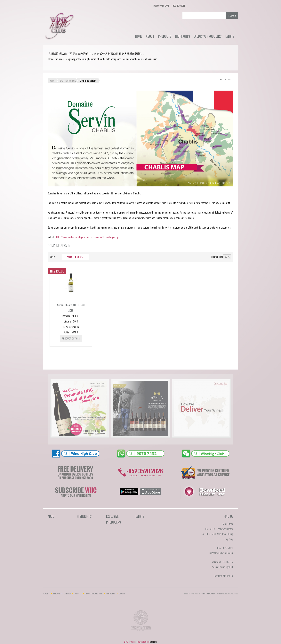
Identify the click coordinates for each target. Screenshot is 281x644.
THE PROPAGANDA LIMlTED (212, 594)
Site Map (67, 594)
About (150, 36)
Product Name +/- (75, 257)
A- (229, 79)
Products (165, 36)
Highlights (183, 36)
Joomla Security (144, 642)
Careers (122, 594)
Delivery (78, 594)
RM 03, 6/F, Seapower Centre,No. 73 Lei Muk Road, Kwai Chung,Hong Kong (218, 534)
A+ (221, 79)
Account (46, 594)
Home (139, 36)
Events (230, 36)
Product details (71, 338)
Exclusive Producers (208, 36)
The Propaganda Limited (141, 622)
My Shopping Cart (161, 6)
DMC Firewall (129, 642)
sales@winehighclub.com (221, 553)
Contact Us (111, 594)
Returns (57, 594)
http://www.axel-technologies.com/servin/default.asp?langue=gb (88, 237)
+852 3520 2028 (225, 548)
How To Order (179, 6)
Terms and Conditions (94, 594)
